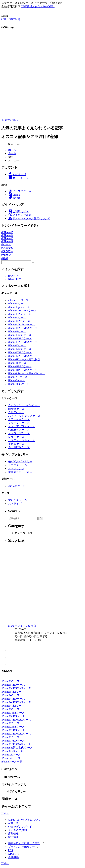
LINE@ (15, 195)
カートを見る (18, 178)
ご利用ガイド (18, 211)
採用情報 (13, 837)
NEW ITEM (15, 279)
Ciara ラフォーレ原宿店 (22, 626)
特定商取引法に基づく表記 (24, 843)
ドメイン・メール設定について (29, 218)
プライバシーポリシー (21, 847)
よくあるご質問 (20, 215)
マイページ (17, 174)
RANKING (14, 276)
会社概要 (13, 857)
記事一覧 (13, 823)
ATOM (12, 854)
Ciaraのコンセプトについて (24, 820)
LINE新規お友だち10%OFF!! (38, 6)
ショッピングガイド (20, 827)
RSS (10, 850)
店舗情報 (13, 834)
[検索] (33, 263)
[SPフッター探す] (16, 262)
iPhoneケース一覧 (18, 300)
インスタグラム (20, 191)
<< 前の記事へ (10, 120)
